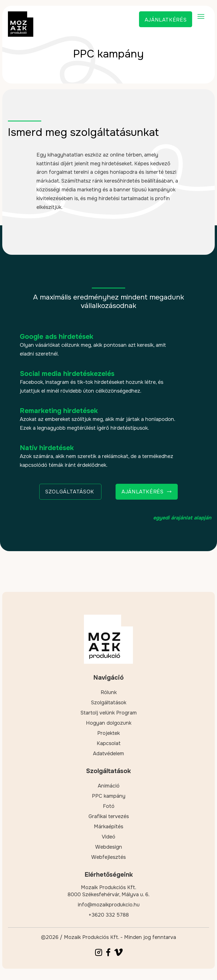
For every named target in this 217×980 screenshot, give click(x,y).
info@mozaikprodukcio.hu (109, 905)
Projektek (108, 733)
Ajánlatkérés (166, 20)
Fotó (109, 806)
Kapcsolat (109, 743)
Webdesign (109, 847)
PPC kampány (109, 796)
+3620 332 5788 (109, 915)
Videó (108, 837)
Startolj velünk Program (109, 713)
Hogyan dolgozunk (109, 723)
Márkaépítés (108, 827)
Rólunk (109, 692)
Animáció (109, 786)
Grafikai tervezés (109, 816)
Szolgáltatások (109, 703)
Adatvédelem (108, 754)
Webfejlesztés (108, 857)
